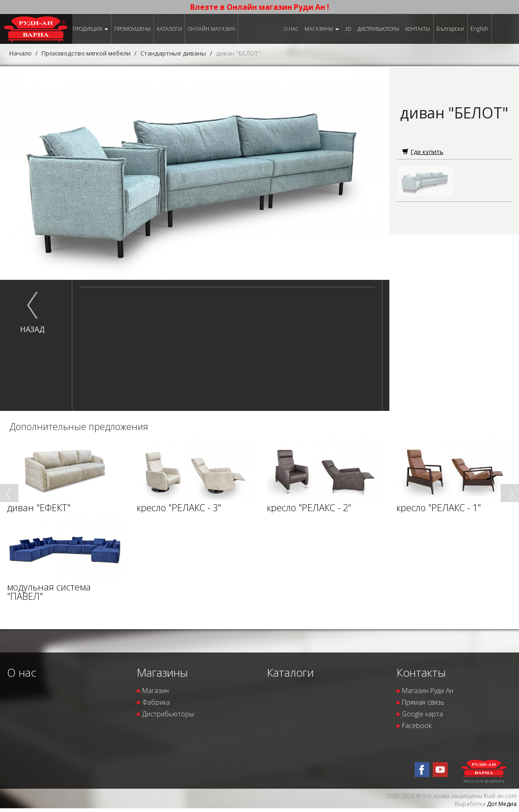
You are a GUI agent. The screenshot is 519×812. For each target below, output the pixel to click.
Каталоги (169, 29)
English (479, 29)
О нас (291, 29)
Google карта (422, 714)
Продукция (90, 29)
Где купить (423, 152)
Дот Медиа (502, 804)
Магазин (156, 691)
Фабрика (156, 702)
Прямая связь (423, 702)
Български (450, 29)
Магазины (322, 29)
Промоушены (132, 29)
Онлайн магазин (211, 29)
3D (348, 29)
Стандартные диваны (173, 53)
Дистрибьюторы (378, 29)
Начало (21, 53)
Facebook (417, 725)
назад (32, 329)
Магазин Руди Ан (428, 691)
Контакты (418, 29)
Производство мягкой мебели (86, 53)
